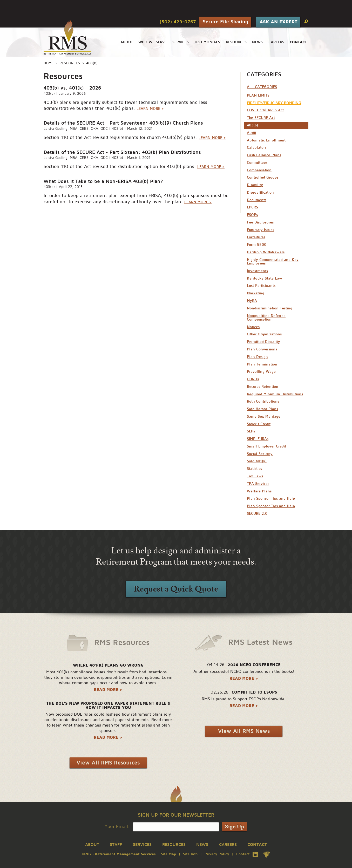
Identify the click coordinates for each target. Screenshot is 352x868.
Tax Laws (255, 476)
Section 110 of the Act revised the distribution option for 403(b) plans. (134, 166)
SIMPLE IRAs (258, 439)
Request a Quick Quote (176, 589)
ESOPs (252, 215)
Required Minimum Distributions (275, 394)
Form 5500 (257, 245)
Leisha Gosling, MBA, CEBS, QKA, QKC (76, 129)
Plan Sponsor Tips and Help (271, 499)
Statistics (254, 469)
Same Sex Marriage (264, 416)
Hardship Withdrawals (266, 252)
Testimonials (207, 42)
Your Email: (117, 827)
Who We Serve (153, 42)
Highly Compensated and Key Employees (273, 262)
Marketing (256, 293)
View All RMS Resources (108, 763)
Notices (253, 327)
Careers (276, 42)
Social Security (260, 454)
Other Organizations (264, 334)
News (257, 42)
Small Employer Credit (266, 446)
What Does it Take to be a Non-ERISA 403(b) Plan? (103, 181)
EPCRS (252, 207)
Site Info (190, 854)
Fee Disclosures (260, 222)
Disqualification (260, 192)
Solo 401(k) (257, 461)
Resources (236, 42)
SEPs (251, 431)
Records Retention (263, 387)
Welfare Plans (259, 491)
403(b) (49, 94)
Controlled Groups (263, 177)
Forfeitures (256, 237)
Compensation (259, 170)
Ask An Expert (278, 22)
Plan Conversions (262, 349)
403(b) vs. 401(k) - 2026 (72, 88)
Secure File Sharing (225, 22)
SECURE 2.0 (257, 514)
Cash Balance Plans (264, 155)
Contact (243, 854)
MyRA (252, 301)
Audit (252, 133)
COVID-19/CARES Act (265, 110)
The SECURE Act (261, 118)
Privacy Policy (217, 854)
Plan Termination (262, 364)
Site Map (168, 854)
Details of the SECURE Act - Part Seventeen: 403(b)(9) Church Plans (123, 123)
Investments (257, 271)
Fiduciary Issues (260, 230)
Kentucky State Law (265, 278)
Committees (257, 163)
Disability (255, 185)
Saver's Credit (259, 424)
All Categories (262, 87)
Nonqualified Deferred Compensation (266, 318)
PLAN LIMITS (258, 95)
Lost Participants (261, 286)
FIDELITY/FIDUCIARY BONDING (274, 103)
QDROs (253, 379)
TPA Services (258, 484)
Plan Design (257, 357)
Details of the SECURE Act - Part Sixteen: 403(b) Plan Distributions (122, 152)
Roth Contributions (263, 401)
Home (49, 63)
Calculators (257, 148)
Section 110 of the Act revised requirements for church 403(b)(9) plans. (135, 137)
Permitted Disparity (263, 342)
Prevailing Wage (261, 372)
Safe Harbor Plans (262, 409)
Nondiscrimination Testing (270, 308)
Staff (116, 845)
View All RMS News (244, 731)
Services (181, 42)
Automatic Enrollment (266, 140)
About (127, 42)
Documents (257, 200)
